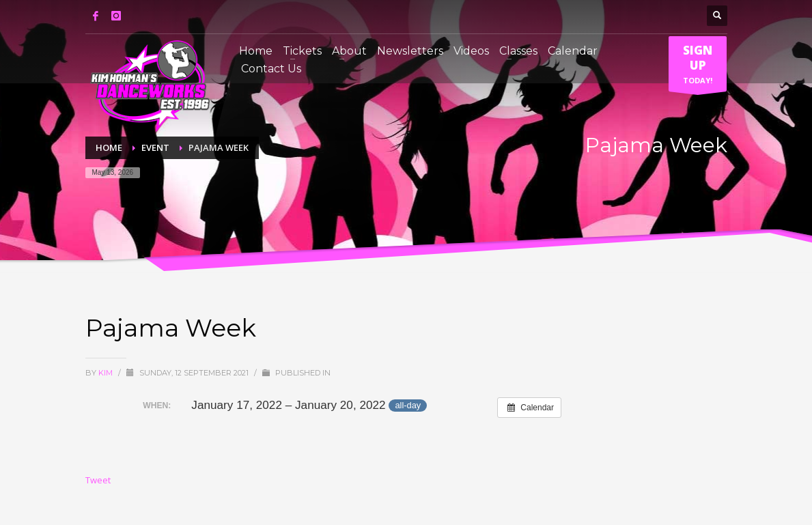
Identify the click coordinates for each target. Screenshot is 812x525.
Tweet (98, 480)
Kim (107, 373)
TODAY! (698, 67)
